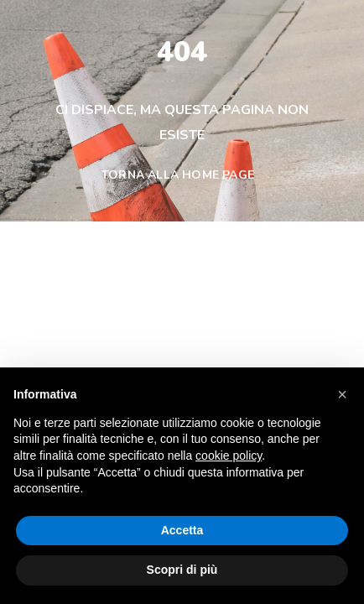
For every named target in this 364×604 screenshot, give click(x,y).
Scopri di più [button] (182, 570)
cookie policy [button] (229, 456)
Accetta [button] (182, 530)
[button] (342, 394)
